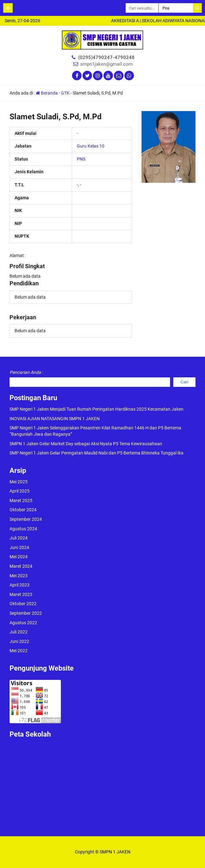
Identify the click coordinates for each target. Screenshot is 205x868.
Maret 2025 (21, 500)
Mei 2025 (19, 482)
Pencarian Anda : (26, 372)
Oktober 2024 (23, 510)
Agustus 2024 (23, 529)
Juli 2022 (19, 632)
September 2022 (26, 613)
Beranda (47, 93)
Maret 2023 (21, 594)
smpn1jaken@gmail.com (106, 64)
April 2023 (20, 585)
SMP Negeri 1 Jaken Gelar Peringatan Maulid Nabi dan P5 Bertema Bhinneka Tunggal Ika (96, 453)
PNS (81, 159)
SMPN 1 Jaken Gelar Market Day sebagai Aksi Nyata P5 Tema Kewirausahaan (86, 444)
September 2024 (26, 519)
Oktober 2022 (23, 604)
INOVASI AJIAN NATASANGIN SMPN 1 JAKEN (55, 419)
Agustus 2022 (23, 623)
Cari (184, 382)
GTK (65, 93)
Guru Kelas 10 (91, 146)
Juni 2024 (19, 547)
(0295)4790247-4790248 (106, 57)
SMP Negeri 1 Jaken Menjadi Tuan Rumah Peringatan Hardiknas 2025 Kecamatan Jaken (96, 409)
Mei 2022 (19, 651)
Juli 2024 (19, 538)
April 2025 (20, 491)
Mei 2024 (19, 557)
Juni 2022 (19, 641)
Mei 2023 (19, 576)
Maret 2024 (21, 566)
